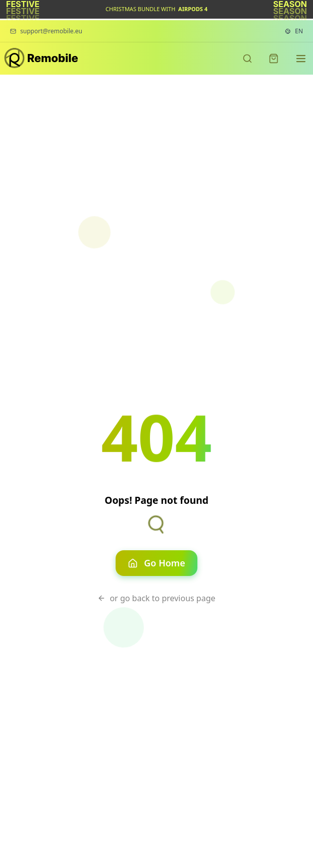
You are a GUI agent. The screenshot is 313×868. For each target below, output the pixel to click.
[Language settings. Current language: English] (294, 31)
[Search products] (247, 59)
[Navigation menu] (301, 59)
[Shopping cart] (274, 59)
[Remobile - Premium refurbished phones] (42, 59)
